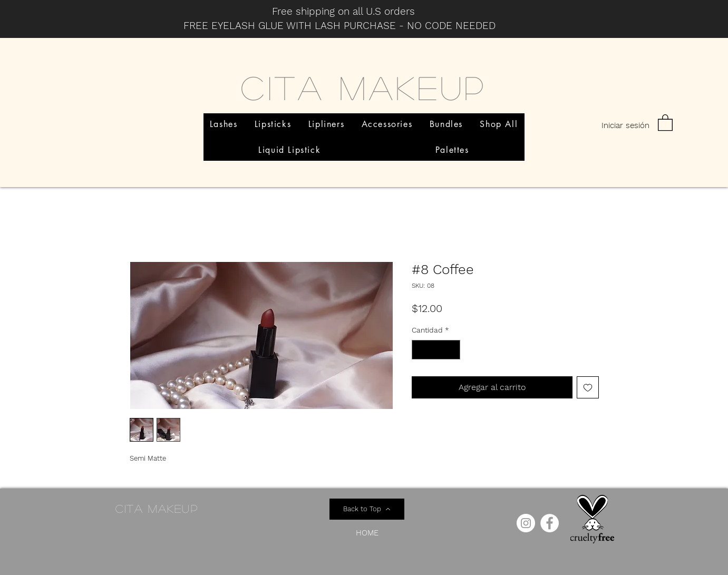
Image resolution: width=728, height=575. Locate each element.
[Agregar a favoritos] (588, 387)
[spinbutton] (436, 350)
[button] (665, 122)
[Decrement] (420, 350)
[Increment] (452, 350)
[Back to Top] (367, 509)
